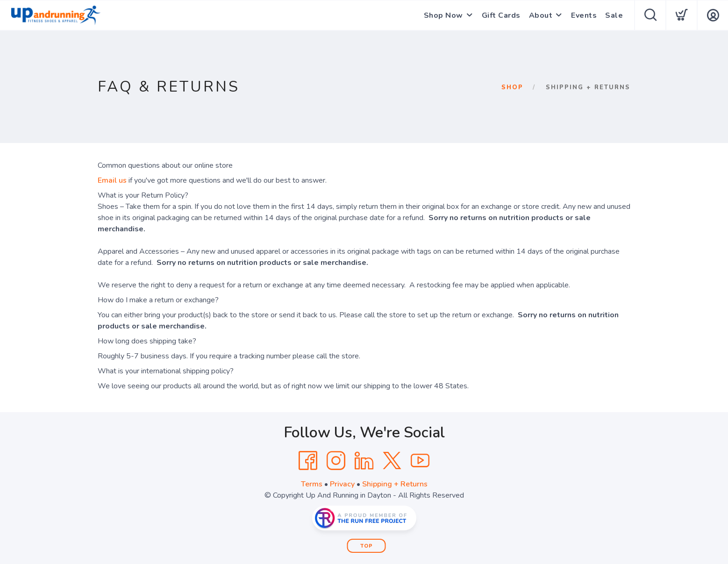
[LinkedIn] (364, 461)
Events (584, 15)
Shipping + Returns (395, 484)
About (541, 15)
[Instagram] (336, 461)
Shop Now (443, 15)
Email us (112, 180)
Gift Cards (501, 15)
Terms (312, 484)
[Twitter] (392, 461)
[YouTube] (420, 461)
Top (367, 546)
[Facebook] (308, 461)
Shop (512, 87)
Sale (614, 15)
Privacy (342, 484)
